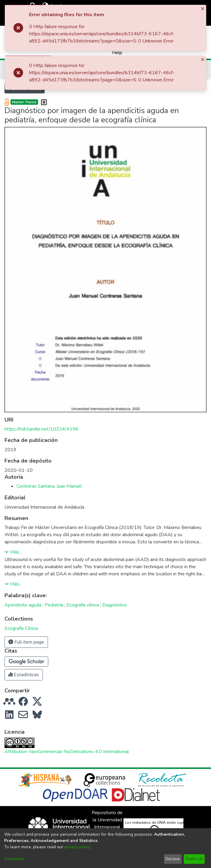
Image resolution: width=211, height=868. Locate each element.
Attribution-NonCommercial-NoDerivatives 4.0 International (67, 752)
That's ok (194, 859)
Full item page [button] (26, 642)
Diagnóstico (114, 605)
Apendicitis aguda (23, 605)
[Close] (203, 9)
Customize (14, 859)
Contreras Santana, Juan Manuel (49, 486)
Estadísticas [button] (24, 675)
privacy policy (77, 847)
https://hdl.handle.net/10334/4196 (42, 429)
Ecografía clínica (83, 605)
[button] (26, 662)
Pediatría (54, 605)
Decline (173, 859)
